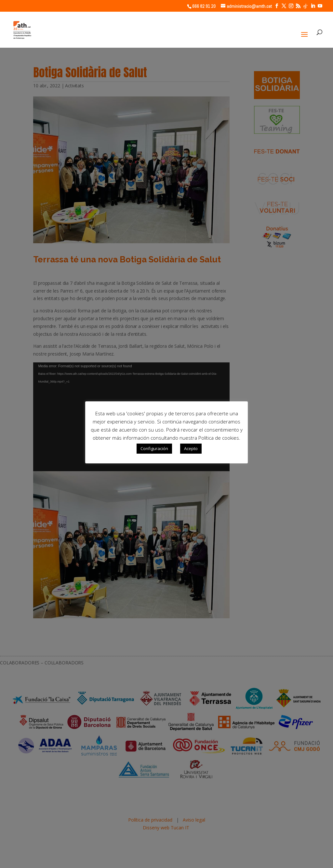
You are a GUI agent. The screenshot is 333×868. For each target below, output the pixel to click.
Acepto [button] (191, 448)
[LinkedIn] (313, 6)
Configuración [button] (154, 448)
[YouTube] (320, 6)
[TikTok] (305, 6)
